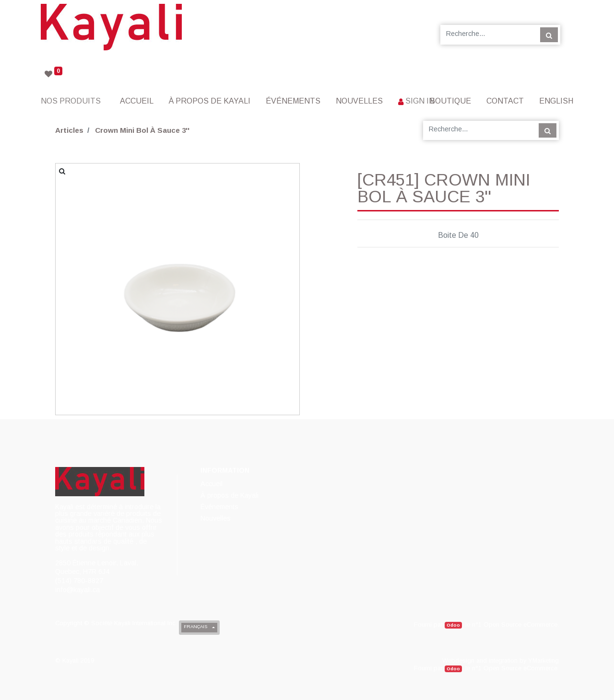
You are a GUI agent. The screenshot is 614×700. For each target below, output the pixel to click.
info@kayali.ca (77, 590)
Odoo (453, 625)
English (556, 101)
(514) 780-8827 (79, 581)
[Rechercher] (549, 35)
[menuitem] (137, 101)
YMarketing (543, 660)
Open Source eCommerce (520, 624)
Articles (69, 130)
